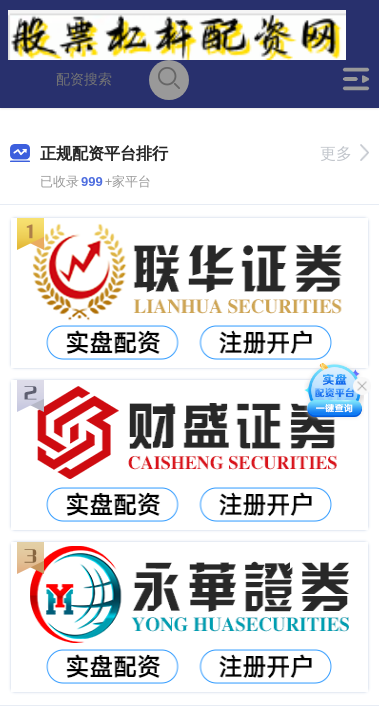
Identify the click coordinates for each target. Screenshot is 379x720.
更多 (344, 153)
